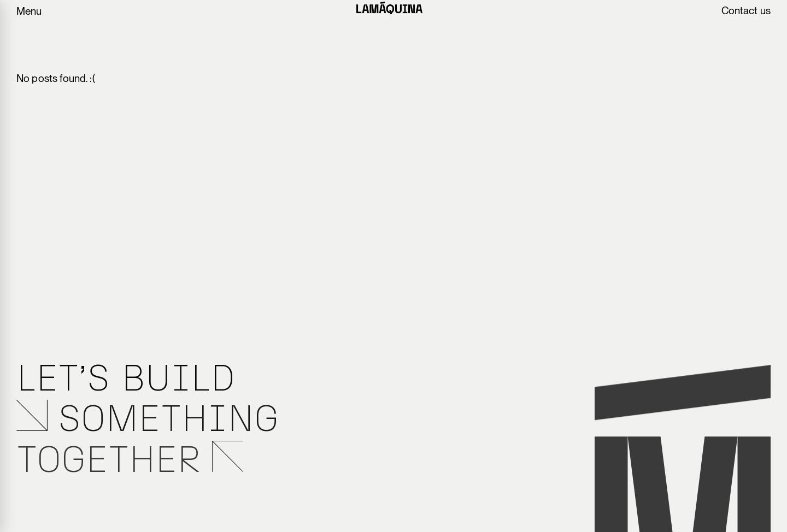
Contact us (746, 11)
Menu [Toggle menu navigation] (29, 11)
